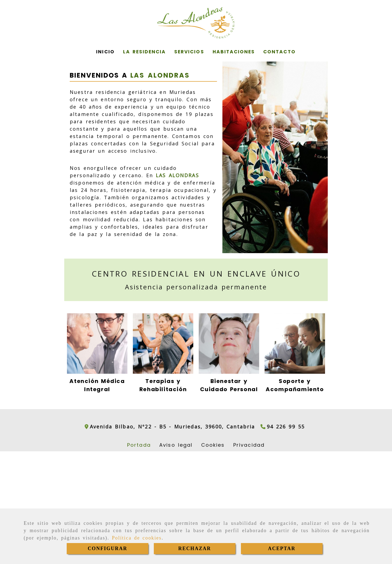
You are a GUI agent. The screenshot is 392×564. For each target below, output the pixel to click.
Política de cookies (137, 538)
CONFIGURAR (108, 548)
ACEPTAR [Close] (282, 548)
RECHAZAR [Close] (195, 548)
